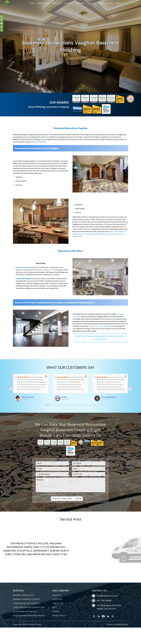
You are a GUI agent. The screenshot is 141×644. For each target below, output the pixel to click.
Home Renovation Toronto (26, 603)
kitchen (50, 270)
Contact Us (58, 603)
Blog (55, 607)
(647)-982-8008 (40, 142)
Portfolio (57, 599)
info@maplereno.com (107, 596)
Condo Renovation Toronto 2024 (29, 607)
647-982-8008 (104, 600)
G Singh (64, 397)
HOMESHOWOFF (121, 624)
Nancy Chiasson (28, 397)
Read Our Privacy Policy (62, 499)
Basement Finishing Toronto (27, 599)
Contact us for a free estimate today (101, 326)
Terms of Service (78, 495)
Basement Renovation (23, 595)
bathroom (41, 270)
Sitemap (56, 612)
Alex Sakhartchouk (108, 397)
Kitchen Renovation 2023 (25, 612)
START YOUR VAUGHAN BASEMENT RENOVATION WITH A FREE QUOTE (100, 338)
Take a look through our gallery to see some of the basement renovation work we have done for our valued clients (99, 234)
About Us (57, 595)
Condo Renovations (23, 278)
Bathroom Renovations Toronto (29, 616)
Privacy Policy (67, 495)
